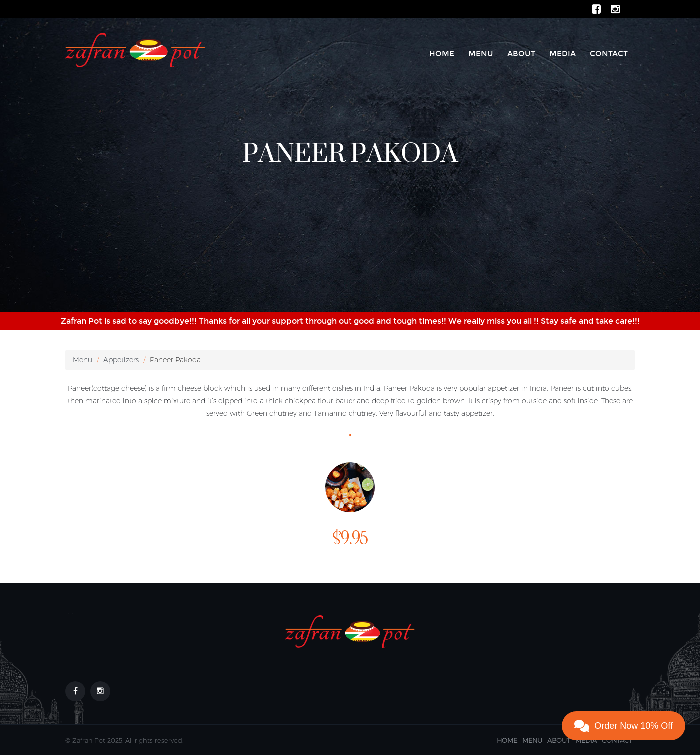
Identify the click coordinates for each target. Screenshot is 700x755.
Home (442, 54)
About (521, 54)
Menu (481, 54)
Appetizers (121, 360)
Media (562, 54)
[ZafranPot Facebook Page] (596, 9)
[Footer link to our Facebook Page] (75, 691)
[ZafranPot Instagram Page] (615, 9)
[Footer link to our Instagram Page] (100, 691)
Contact (609, 54)
